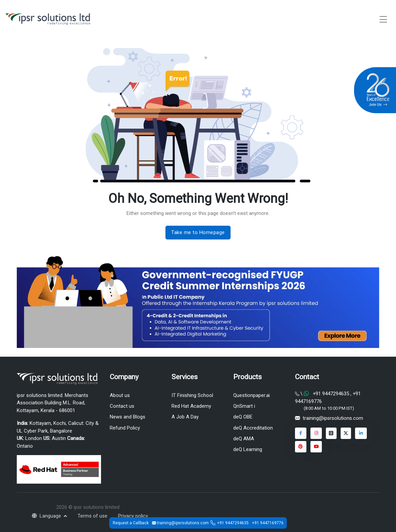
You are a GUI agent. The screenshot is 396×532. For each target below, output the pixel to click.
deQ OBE (243, 417)
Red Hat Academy (191, 406)
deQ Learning (248, 449)
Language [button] (47, 516)
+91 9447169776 (268, 523)
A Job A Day (185, 417)
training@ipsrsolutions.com (333, 418)
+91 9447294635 (233, 523)
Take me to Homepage (198, 232)
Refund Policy (125, 428)
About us (120, 395)
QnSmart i (244, 406)
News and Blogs (128, 417)
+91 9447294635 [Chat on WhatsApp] (331, 394)
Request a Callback (131, 523)
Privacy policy (133, 516)
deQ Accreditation (253, 428)
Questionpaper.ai (252, 395)
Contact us (122, 406)
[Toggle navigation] (383, 19)
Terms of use (92, 516)
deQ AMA (244, 439)
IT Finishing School (192, 395)
